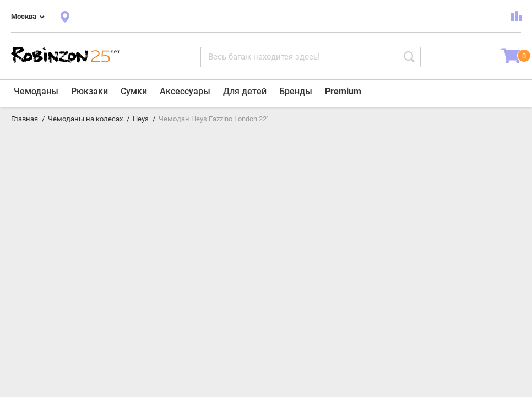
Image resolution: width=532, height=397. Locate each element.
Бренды (296, 91)
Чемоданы (36, 91)
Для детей (245, 91)
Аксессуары (185, 91)
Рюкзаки (89, 91)
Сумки (134, 91)
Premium (343, 91)
